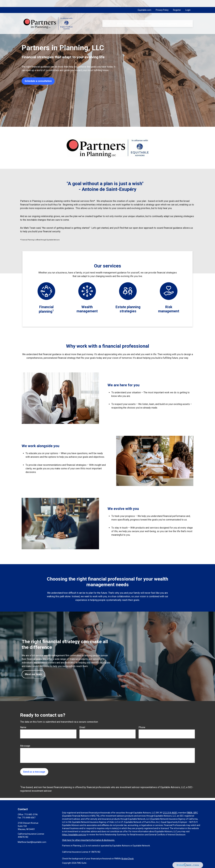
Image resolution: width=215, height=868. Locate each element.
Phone (142, 727)
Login (188, 3)
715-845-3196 (31, 814)
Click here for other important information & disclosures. (88, 840)
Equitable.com (145, 3)
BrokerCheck (128, 859)
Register (177, 3)
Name (23, 727)
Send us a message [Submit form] (34, 772)
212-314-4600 (170, 813)
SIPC (196, 813)
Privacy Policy (162, 3)
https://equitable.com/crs (74, 835)
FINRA (190, 813)
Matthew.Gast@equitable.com (32, 842)
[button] (107, 17)
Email (82, 727)
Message (25, 746)
